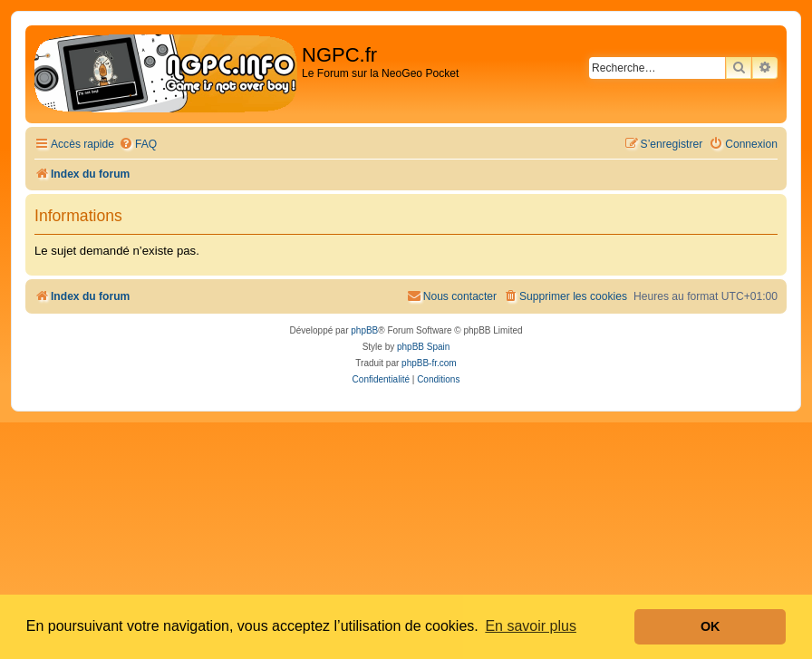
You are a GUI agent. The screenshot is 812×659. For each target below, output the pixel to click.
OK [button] (710, 626)
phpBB (364, 330)
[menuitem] (138, 145)
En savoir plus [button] (531, 626)
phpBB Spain (423, 347)
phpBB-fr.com (429, 363)
